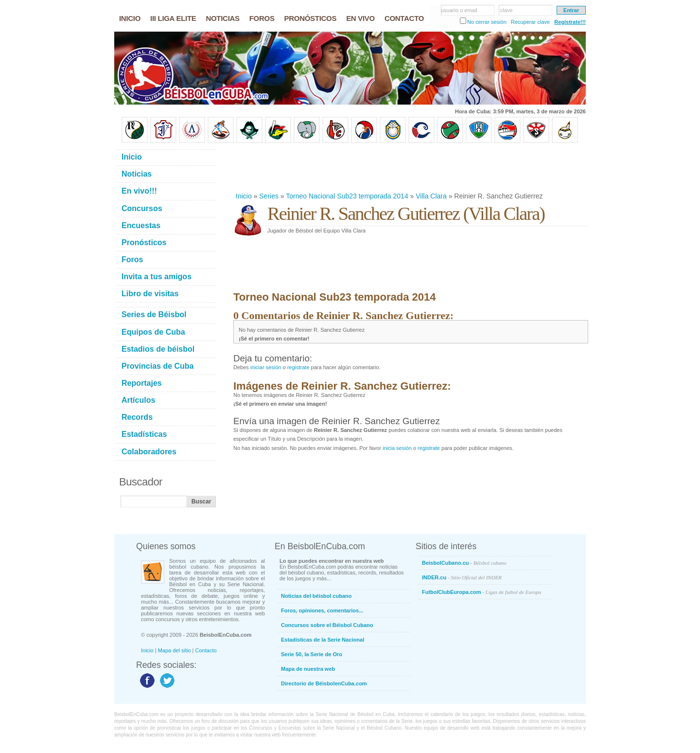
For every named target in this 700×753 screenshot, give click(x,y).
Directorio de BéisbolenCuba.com (324, 683)
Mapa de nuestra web (308, 669)
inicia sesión (397, 448)
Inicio (244, 196)
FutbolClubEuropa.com (481, 592)
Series (269, 196)
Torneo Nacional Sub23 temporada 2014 (347, 196)
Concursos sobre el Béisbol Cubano (327, 625)
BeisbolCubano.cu (464, 563)
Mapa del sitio (175, 650)
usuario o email (459, 10)
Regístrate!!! (570, 22)
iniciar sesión (266, 367)
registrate (298, 367)
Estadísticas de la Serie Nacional (323, 640)
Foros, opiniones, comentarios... (322, 610)
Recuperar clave (530, 22)
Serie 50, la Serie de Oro (312, 654)
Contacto (206, 650)
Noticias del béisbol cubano (316, 596)
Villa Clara (431, 196)
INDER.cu (462, 577)
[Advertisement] (410, 167)
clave (507, 10)
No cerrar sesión (487, 22)
